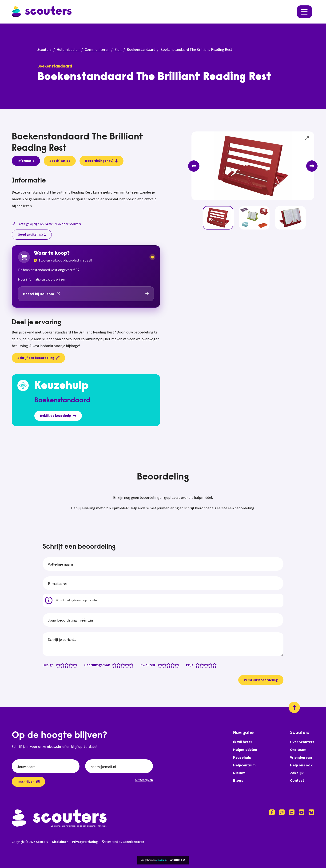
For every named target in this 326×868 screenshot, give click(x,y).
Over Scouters (302, 742)
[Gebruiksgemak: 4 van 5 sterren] (128, 665)
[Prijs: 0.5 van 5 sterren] (197, 665)
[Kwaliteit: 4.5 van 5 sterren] (176, 665)
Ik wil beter (243, 742)
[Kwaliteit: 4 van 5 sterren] (174, 665)
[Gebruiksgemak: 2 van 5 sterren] (120, 665)
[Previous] (194, 166)
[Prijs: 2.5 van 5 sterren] (205, 665)
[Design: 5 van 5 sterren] (76, 665)
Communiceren (97, 49)
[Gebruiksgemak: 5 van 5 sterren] (132, 665)
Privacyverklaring (85, 842)
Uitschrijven (144, 780)
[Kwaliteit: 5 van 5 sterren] (178, 665)
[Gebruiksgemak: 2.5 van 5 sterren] (122, 665)
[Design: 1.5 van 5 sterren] (61, 665)
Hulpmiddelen (68, 49)
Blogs (238, 780)
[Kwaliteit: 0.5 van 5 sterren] (159, 665)
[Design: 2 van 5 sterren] (63, 665)
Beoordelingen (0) (101, 161)
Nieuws (239, 773)
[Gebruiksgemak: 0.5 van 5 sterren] (113, 665)
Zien (118, 49)
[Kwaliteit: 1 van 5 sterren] (161, 665)
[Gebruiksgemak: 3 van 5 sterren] (124, 665)
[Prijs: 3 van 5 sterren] (207, 665)
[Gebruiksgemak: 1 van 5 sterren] (115, 665)
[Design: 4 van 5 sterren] (72, 665)
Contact (297, 780)
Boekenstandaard (141, 49)
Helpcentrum (244, 765)
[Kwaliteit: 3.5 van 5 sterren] (172, 665)
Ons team (298, 749)
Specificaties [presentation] (60, 161)
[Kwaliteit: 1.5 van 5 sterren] (163, 665)
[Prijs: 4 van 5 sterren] (211, 665)
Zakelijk (297, 773)
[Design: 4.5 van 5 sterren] (74, 665)
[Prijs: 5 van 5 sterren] (216, 665)
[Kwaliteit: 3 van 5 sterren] (169, 665)
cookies (161, 860)
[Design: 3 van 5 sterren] (68, 665)
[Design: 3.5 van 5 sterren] (70, 665)
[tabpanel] (86, 193)
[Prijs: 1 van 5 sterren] (199, 665)
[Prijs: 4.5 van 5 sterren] (213, 665)
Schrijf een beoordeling (38, 358)
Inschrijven (28, 781)
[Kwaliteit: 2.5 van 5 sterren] (167, 665)
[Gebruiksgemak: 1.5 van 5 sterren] (117, 665)
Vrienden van (301, 757)
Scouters (44, 49)
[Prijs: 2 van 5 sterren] (203, 665)
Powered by (123, 842)
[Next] (312, 166)
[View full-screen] (307, 139)
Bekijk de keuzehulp (58, 416)
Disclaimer (60, 842)
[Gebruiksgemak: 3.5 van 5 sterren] (126, 665)
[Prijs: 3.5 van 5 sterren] (209, 665)
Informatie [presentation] (26, 161)
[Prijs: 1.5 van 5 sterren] (201, 665)
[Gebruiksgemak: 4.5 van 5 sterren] (130, 665)
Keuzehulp (242, 757)
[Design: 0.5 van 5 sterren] (57, 665)
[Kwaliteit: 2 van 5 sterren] (165, 665)
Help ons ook (301, 765)
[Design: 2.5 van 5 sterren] (66, 665)
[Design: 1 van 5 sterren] (59, 665)
